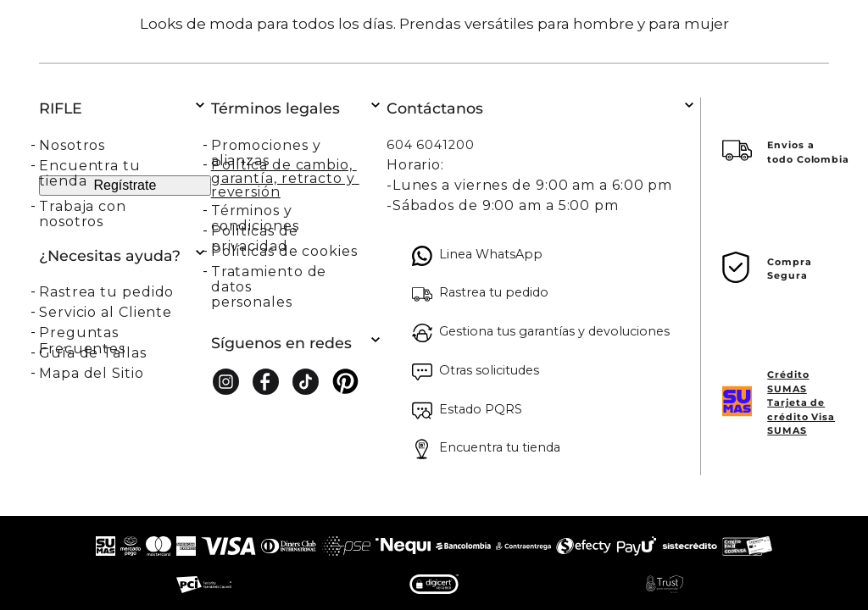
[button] (125, 291)
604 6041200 (431, 145)
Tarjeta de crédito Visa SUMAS (801, 416)
